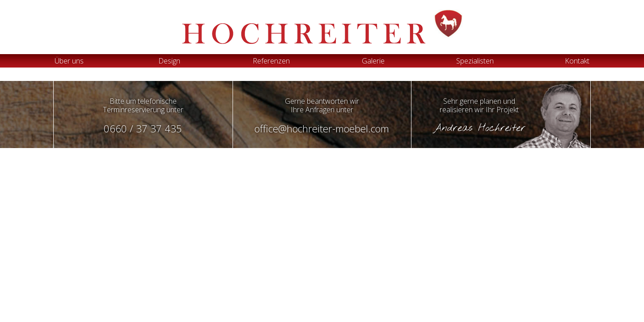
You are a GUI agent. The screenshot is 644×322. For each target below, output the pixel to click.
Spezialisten (475, 61)
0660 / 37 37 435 (143, 129)
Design (169, 61)
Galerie (373, 61)
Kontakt (577, 61)
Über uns (69, 61)
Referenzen (271, 61)
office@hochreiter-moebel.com (322, 129)
